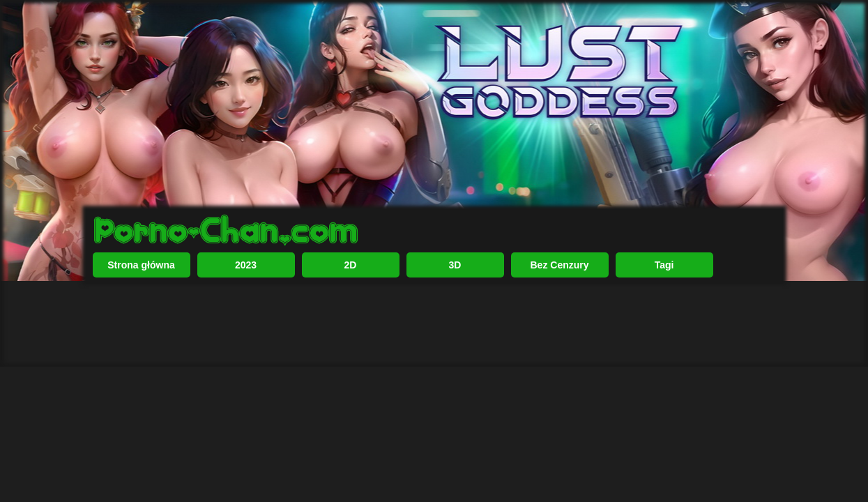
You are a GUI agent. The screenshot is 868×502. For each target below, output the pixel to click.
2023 (246, 265)
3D (455, 265)
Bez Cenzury (559, 265)
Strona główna (141, 265)
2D (351, 265)
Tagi (664, 265)
